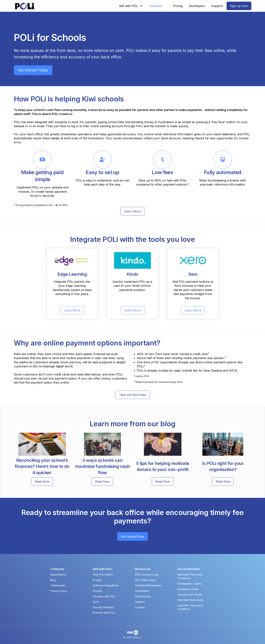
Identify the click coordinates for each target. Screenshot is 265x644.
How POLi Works (103, 575)
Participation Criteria (190, 584)
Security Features (103, 607)
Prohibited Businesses (149, 585)
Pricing (97, 580)
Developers (142, 591)
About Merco (58, 575)
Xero (96, 602)
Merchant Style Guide (190, 600)
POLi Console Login (147, 575)
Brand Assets (143, 596)
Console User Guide (190, 595)
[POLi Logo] (25, 6)
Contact (140, 607)
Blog (53, 580)
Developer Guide (188, 589)
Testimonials (58, 585)
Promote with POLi (104, 613)
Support (140, 602)
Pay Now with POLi (104, 596)
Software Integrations (106, 585)
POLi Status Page (145, 580)
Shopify (97, 591)
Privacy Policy (59, 591)
